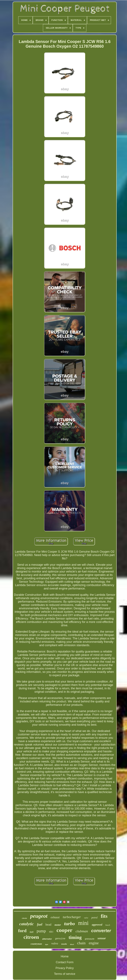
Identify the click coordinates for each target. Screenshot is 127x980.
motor (58, 925)
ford (22, 931)
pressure (90, 939)
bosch (108, 925)
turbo (70, 924)
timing (75, 937)
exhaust (55, 917)
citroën (24, 918)
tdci (51, 932)
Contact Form (65, 962)
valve (86, 918)
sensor (102, 938)
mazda (64, 944)
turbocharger (72, 917)
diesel (72, 944)
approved (97, 925)
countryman (36, 944)
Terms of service (65, 974)
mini (83, 923)
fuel (40, 924)
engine (94, 943)
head (48, 924)
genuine (60, 939)
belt (32, 932)
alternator (47, 939)
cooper (64, 930)
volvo (55, 943)
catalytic (27, 924)
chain (81, 943)
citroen (31, 937)
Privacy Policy (65, 968)
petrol (94, 918)
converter (101, 931)
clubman (82, 931)
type (47, 944)
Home (65, 956)
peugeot (39, 916)
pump (41, 931)
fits (104, 916)
